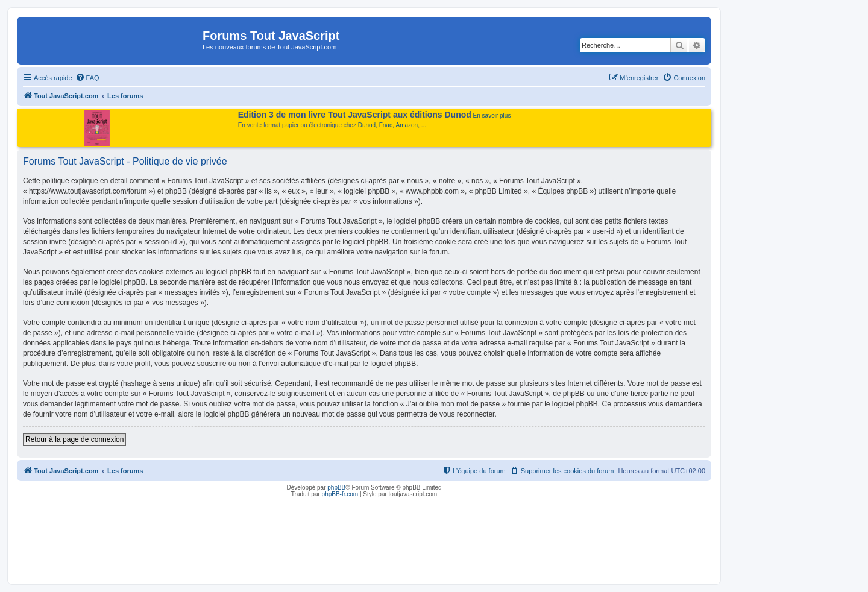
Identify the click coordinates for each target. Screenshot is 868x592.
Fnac (386, 125)
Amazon (407, 125)
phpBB (336, 487)
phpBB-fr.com (340, 494)
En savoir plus (492, 115)
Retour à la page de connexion (74, 439)
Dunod (367, 125)
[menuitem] (87, 78)
